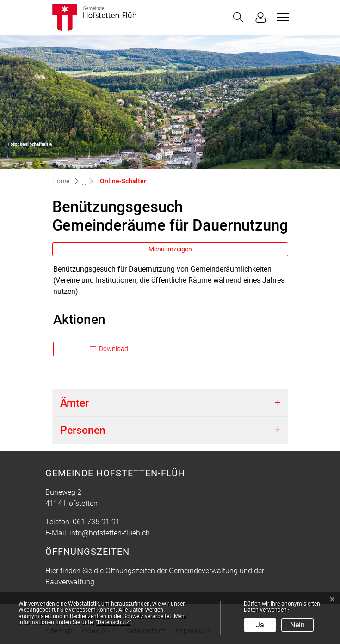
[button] (238, 17)
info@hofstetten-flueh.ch (110, 533)
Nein (297, 625)
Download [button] (109, 349)
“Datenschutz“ (113, 622)
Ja (260, 625)
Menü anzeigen (170, 249)
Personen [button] (83, 430)
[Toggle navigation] (281, 17)
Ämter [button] (74, 403)
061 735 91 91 (96, 522)
